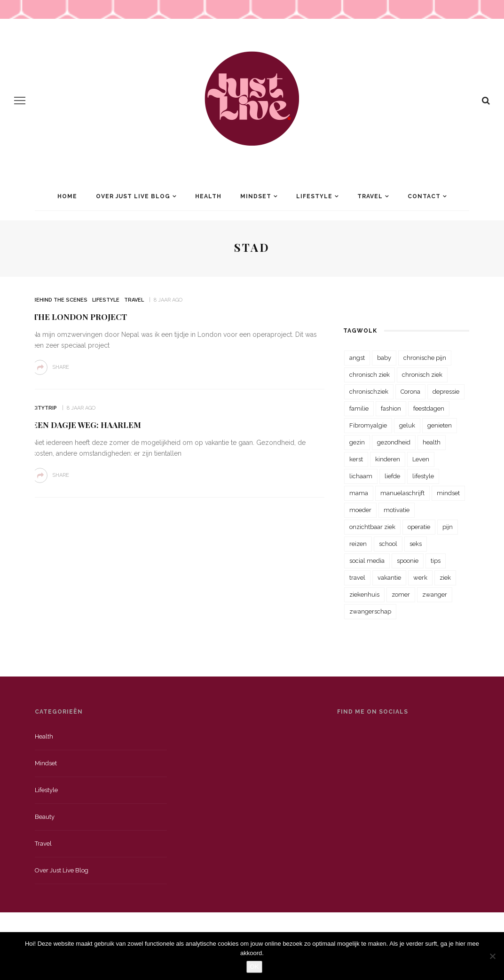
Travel (370, 196)
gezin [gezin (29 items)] (357, 442)
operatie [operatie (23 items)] (419, 527)
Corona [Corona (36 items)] (410, 392)
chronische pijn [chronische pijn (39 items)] (425, 358)
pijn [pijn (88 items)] (448, 527)
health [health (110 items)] (432, 442)
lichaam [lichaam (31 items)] (361, 476)
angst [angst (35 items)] (357, 358)
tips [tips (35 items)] (436, 561)
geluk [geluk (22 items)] (407, 425)
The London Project (80, 317)
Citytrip (45, 408)
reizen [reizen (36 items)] (358, 544)
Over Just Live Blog (133, 196)
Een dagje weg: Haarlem (87, 425)
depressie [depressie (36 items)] (446, 392)
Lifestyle (314, 196)
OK (255, 967)
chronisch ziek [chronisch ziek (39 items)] (422, 375)
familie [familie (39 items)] (359, 408)
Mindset (256, 196)
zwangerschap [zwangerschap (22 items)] (370, 611)
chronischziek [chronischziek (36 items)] (369, 392)
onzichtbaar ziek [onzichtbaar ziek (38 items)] (372, 527)
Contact (424, 196)
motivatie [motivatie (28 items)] (397, 510)
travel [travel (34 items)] (357, 578)
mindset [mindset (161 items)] (448, 493)
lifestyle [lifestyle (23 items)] (423, 476)
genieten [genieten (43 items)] (440, 425)
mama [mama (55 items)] (359, 493)
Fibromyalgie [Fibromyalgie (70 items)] (368, 425)
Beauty (45, 817)
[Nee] (492, 956)
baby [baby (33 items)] (384, 358)
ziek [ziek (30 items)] (445, 578)
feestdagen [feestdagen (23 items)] (429, 408)
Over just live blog (62, 870)
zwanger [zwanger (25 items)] (435, 595)
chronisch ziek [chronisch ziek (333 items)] (370, 375)
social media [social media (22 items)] (367, 561)
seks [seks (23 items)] (416, 544)
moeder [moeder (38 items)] (360, 510)
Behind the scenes (60, 300)
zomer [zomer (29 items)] (401, 595)
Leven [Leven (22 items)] (421, 459)
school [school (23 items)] (388, 544)
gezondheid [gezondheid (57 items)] (394, 442)
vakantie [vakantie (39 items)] (389, 578)
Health (208, 196)
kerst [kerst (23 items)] (356, 459)
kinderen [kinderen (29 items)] (388, 459)
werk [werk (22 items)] (420, 578)
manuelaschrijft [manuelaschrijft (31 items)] (402, 493)
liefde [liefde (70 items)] (392, 476)
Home (67, 196)
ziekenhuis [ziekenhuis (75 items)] (364, 595)
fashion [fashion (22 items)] (391, 408)
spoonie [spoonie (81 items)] (408, 561)
